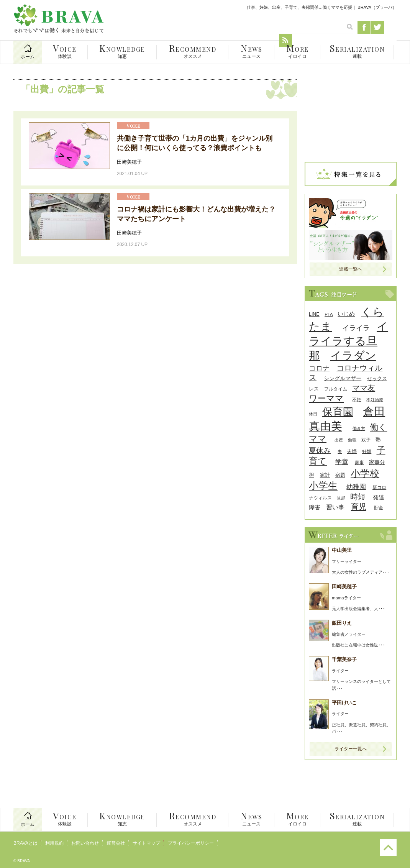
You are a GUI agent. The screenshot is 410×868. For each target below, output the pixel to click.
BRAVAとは (25, 843)
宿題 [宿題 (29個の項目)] (340, 475)
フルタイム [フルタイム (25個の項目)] (336, 389)
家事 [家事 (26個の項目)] (359, 463)
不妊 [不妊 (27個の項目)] (357, 400)
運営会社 (116, 843)
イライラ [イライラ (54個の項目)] (356, 328)
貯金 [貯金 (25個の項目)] (379, 508)
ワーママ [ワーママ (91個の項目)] (326, 398)
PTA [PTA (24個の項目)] (329, 314)
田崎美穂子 (129, 162)
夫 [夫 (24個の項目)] (340, 451)
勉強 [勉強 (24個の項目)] (352, 440)
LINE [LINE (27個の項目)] (314, 314)
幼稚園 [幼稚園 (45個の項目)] (356, 487)
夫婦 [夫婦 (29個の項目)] (352, 451)
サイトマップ (146, 843)
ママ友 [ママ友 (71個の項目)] (364, 388)
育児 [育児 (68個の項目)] (359, 507)
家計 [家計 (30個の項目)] (325, 475)
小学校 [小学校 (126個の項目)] (365, 473)
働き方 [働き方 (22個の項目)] (359, 428)
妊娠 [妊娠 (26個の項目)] (367, 451)
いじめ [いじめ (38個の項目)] (346, 314)
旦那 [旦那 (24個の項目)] (341, 498)
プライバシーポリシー (191, 843)
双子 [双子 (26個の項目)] (366, 440)
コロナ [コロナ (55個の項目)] (319, 368)
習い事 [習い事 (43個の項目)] (335, 507)
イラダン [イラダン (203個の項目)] (353, 355)
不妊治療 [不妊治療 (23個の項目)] (375, 400)
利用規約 (54, 843)
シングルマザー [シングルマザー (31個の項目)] (343, 378)
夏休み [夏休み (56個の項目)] (320, 450)
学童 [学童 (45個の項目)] (342, 462)
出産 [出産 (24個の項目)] (339, 440)
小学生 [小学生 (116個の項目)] (323, 486)
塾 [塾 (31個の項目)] (378, 440)
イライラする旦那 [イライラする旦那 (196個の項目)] (348, 341)
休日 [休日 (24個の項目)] (313, 414)
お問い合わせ (85, 843)
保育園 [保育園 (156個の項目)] (338, 412)
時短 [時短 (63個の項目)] (358, 497)
